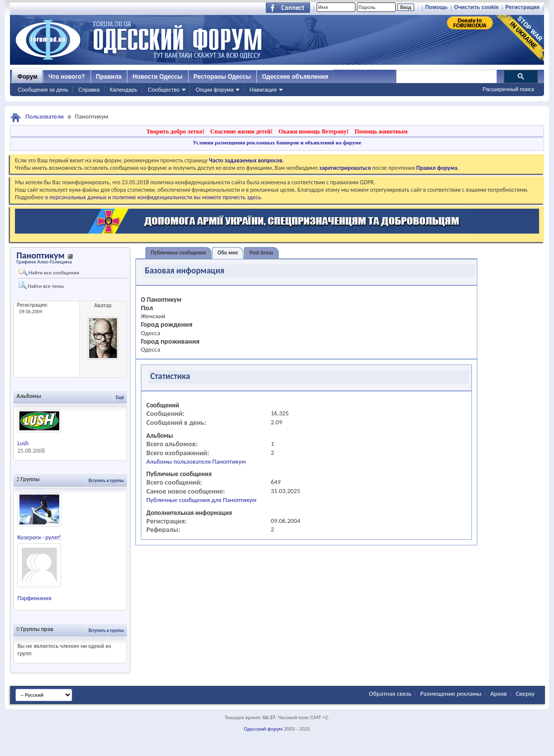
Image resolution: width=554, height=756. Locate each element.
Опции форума (215, 90)
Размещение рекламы (451, 693)
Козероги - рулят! (39, 537)
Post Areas (261, 253)
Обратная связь (390, 693)
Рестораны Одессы (222, 77)
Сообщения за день (43, 90)
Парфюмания (34, 598)
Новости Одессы (157, 77)
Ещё (120, 397)
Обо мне (228, 253)
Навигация (263, 90)
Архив (499, 693)
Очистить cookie (476, 7)
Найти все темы (41, 285)
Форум (27, 77)
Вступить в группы (106, 480)
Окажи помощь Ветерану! (313, 131)
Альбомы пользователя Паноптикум (196, 461)
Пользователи (45, 116)
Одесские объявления (295, 77)
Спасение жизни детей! (241, 131)
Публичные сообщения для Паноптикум (201, 500)
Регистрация (522, 7)
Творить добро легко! (175, 131)
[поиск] (446, 77)
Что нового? (66, 77)
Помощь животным (381, 131)
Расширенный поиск (508, 89)
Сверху (525, 693)
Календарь (123, 90)
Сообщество (164, 90)
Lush (23, 443)
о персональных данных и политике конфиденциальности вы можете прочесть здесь (153, 197)
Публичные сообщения (178, 253)
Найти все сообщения (49, 272)
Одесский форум (263, 729)
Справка (89, 90)
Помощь (436, 7)
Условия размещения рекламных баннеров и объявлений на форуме (277, 142)
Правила (109, 77)
